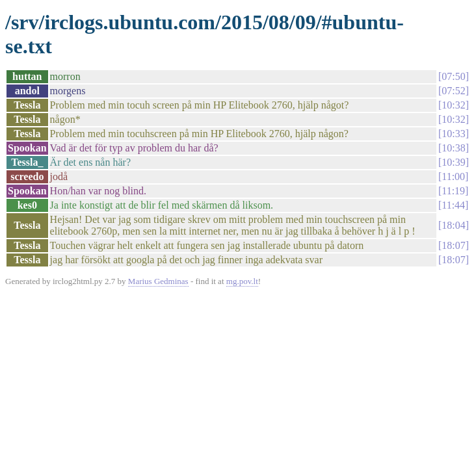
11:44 (453, 205)
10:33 (453, 134)
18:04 (453, 225)
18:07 (453, 245)
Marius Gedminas (158, 281)
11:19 (453, 191)
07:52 (453, 91)
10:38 (453, 148)
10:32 (453, 105)
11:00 (453, 176)
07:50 (453, 76)
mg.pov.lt (242, 281)
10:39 (453, 162)
